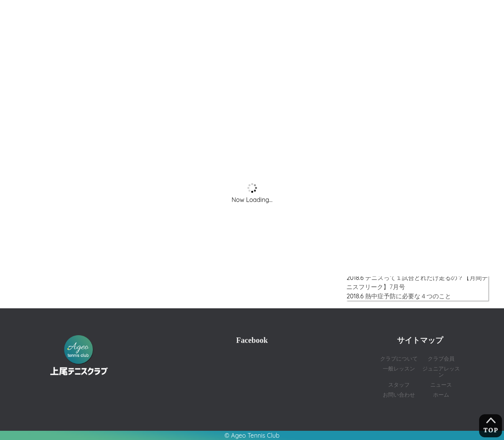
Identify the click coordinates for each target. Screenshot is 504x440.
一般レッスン (399, 368)
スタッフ (399, 385)
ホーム (441, 395)
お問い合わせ (399, 395)
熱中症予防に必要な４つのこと (408, 296)
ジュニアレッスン (441, 371)
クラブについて (399, 358)
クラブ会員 (441, 358)
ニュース (441, 385)
